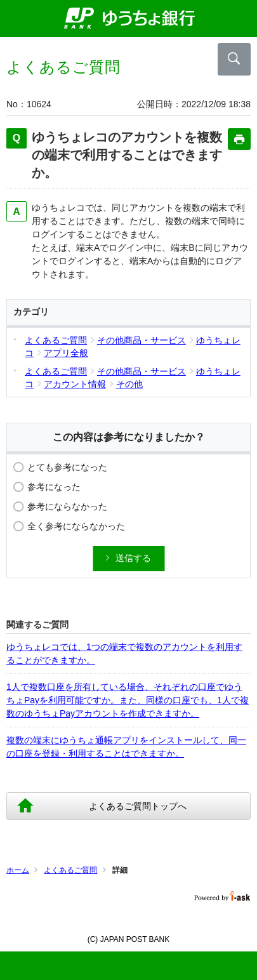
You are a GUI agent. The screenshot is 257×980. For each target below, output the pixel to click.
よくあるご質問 (70, 870)
